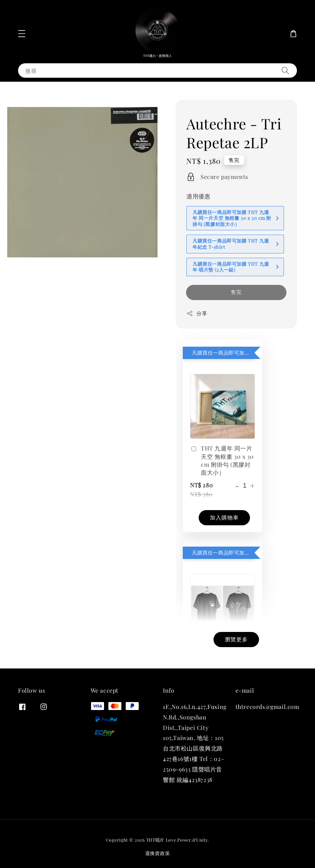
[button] (22, 34)
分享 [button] (197, 313)
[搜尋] (285, 70)
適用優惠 (198, 196)
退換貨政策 (158, 853)
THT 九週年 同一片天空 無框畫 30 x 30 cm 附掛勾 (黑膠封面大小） (222, 460)
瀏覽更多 (236, 639)
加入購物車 (224, 517)
